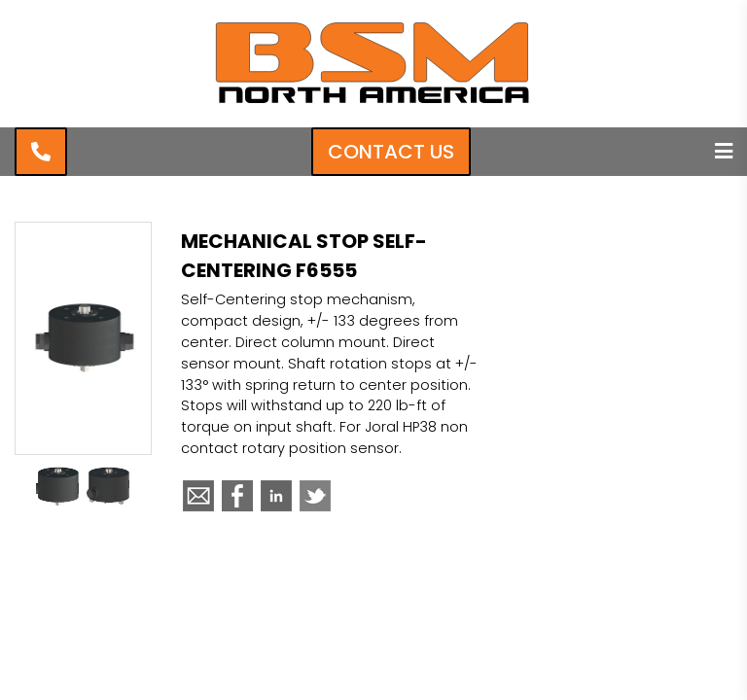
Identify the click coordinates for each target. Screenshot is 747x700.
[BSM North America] (373, 102)
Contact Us (391, 152)
